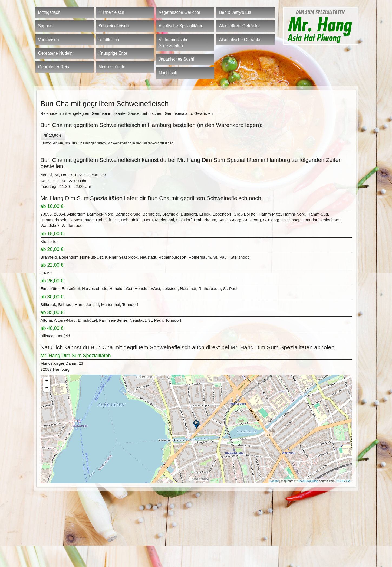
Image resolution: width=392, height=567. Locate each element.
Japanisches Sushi (176, 59)
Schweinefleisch (114, 26)
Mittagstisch (49, 12)
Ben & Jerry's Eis (235, 12)
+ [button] (47, 381)
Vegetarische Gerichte (179, 12)
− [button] (47, 388)
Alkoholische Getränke (240, 40)
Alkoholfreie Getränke (239, 26)
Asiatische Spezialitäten (181, 26)
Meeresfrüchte (112, 67)
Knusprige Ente (113, 53)
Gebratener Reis (54, 67)
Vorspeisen (49, 40)
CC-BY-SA (343, 481)
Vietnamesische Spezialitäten (174, 43)
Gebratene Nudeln (55, 53)
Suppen (45, 26)
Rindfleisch (109, 40)
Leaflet (274, 481)
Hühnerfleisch (111, 12)
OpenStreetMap (308, 481)
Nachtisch (168, 73)
